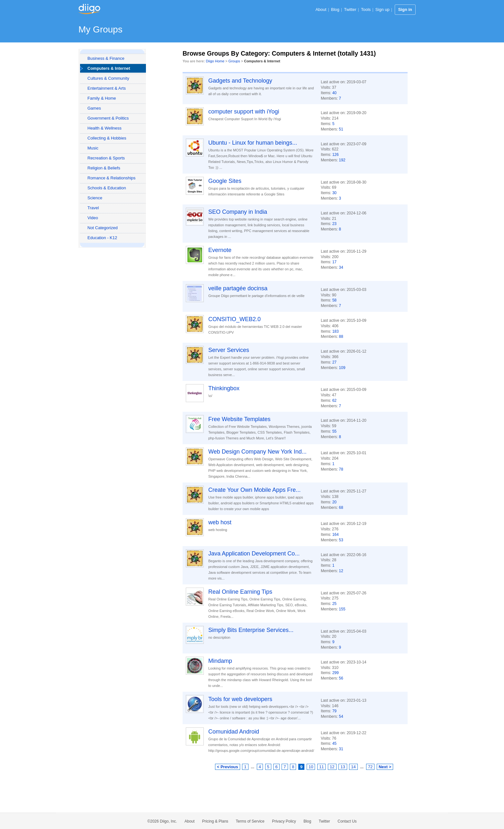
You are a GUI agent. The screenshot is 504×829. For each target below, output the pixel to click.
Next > (385, 767)
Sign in (405, 9)
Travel (93, 208)
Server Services (229, 350)
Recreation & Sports (106, 158)
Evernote (220, 250)
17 (334, 262)
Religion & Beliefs (104, 168)
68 (341, 508)
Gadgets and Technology (240, 81)
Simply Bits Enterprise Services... (251, 630)
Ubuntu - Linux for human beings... (253, 143)
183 (336, 331)
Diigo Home (215, 61)
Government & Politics (108, 118)
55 (334, 431)
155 (342, 609)
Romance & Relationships (112, 178)
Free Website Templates (239, 419)
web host (220, 522)
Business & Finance (106, 58)
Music (93, 148)
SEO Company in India (238, 212)
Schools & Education (107, 188)
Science (95, 198)
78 (341, 469)
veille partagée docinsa (238, 288)
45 (334, 743)
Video (93, 218)
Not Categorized (103, 228)
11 (321, 767)
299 (336, 673)
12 (341, 571)
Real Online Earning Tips (240, 592)
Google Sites (225, 181)
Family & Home (102, 98)
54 (341, 716)
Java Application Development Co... (254, 554)
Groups (234, 61)
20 (334, 502)
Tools (366, 9)
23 (334, 224)
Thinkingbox (224, 388)
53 (341, 540)
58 (334, 300)
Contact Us (347, 821)
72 (370, 767)
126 (336, 155)
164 (336, 535)
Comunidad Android (234, 732)
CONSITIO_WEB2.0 (234, 319)
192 (342, 160)
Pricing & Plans (215, 821)
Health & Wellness (104, 128)
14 (353, 767)
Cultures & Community (108, 78)
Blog (335, 9)
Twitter (350, 9)
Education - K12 (102, 238)
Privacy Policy (284, 821)
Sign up (382, 9)
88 (341, 337)
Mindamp (220, 661)
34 (341, 267)
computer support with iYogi (244, 112)
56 (341, 678)
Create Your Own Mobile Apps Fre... (254, 490)
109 (342, 368)
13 (343, 767)
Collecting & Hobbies (107, 138)
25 (334, 604)
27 (334, 362)
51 (341, 129)
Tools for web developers (240, 699)
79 (334, 711)
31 (341, 749)
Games (94, 108)
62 (334, 401)
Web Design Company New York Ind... (257, 452)
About (321, 9)
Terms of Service (250, 821)
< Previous (228, 767)
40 (334, 93)
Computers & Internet (109, 68)
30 (334, 193)
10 (311, 767)
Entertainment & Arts (107, 88)
